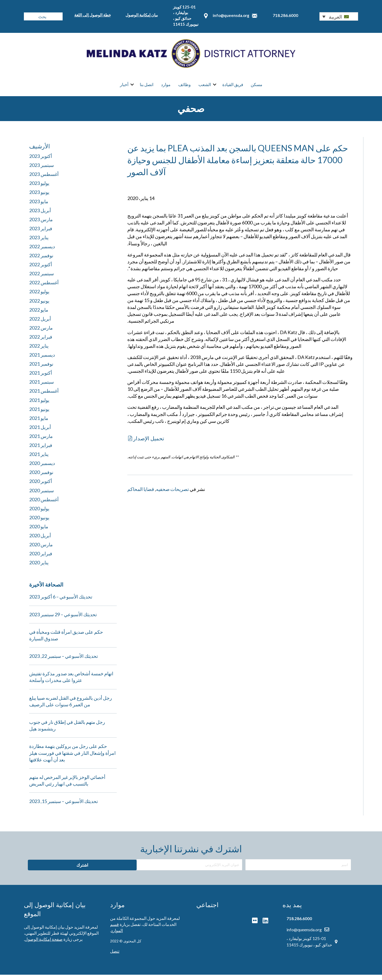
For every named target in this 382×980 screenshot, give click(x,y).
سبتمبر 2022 (42, 279)
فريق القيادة (233, 88)
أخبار (124, 88)
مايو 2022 (39, 315)
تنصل (115, 957)
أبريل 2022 (40, 324)
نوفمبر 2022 (41, 261)
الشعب (205, 88)
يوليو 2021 (39, 405)
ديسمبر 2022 (42, 252)
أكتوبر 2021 (41, 378)
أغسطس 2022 (44, 288)
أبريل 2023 (40, 216)
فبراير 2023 (41, 234)
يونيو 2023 (39, 198)
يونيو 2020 (39, 523)
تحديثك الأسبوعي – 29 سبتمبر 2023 (63, 620)
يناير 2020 (39, 568)
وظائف (185, 88)
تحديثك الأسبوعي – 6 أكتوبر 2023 (61, 602)
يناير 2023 (39, 243)
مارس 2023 (41, 225)
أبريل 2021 (40, 432)
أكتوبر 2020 (41, 487)
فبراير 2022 (41, 342)
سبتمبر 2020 (42, 496)
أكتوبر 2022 (41, 270)
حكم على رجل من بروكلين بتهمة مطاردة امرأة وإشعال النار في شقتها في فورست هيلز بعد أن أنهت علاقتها (72, 758)
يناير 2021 (39, 460)
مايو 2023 (39, 207)
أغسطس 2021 (44, 396)
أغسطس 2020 (44, 505)
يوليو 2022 (39, 297)
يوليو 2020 (39, 514)
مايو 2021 (39, 423)
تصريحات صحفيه (172, 494)
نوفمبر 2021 (41, 369)
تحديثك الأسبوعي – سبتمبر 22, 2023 (64, 662)
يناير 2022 (39, 351)
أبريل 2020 (40, 541)
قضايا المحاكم (141, 494)
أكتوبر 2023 (41, 162)
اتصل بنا (147, 88)
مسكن (257, 88)
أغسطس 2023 (44, 180)
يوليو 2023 (39, 189)
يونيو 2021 (39, 414)
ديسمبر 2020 (42, 469)
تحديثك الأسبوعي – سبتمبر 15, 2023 (64, 807)
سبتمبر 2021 (42, 387)
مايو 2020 (39, 532)
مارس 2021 (41, 442)
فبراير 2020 (41, 559)
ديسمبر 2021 (42, 360)
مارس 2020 (41, 550)
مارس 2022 (41, 333)
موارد (166, 88)
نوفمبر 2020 (41, 478)
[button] (339, 16)
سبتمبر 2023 (42, 171)
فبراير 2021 (41, 451)
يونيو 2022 (39, 306)
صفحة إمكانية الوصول (44, 945)
